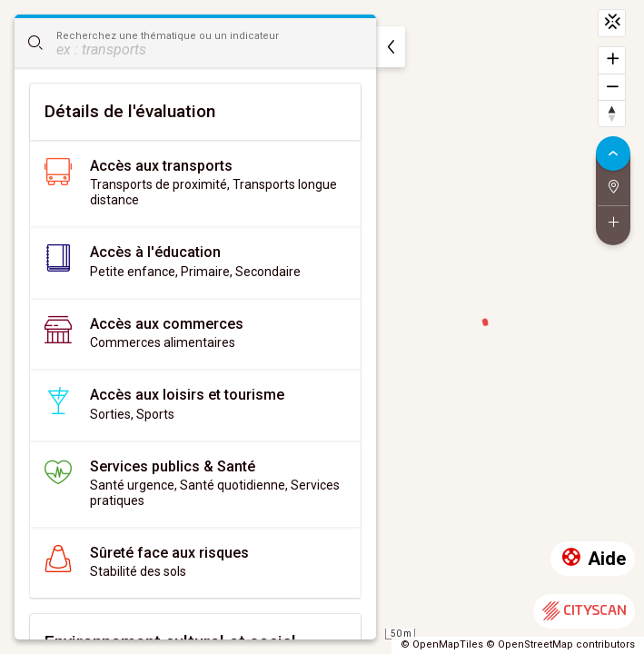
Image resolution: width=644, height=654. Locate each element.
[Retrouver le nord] (612, 113)
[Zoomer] (612, 60)
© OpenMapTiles (442, 644)
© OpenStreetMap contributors (560, 644)
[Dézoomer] (612, 87)
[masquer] (391, 47)
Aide (593, 559)
